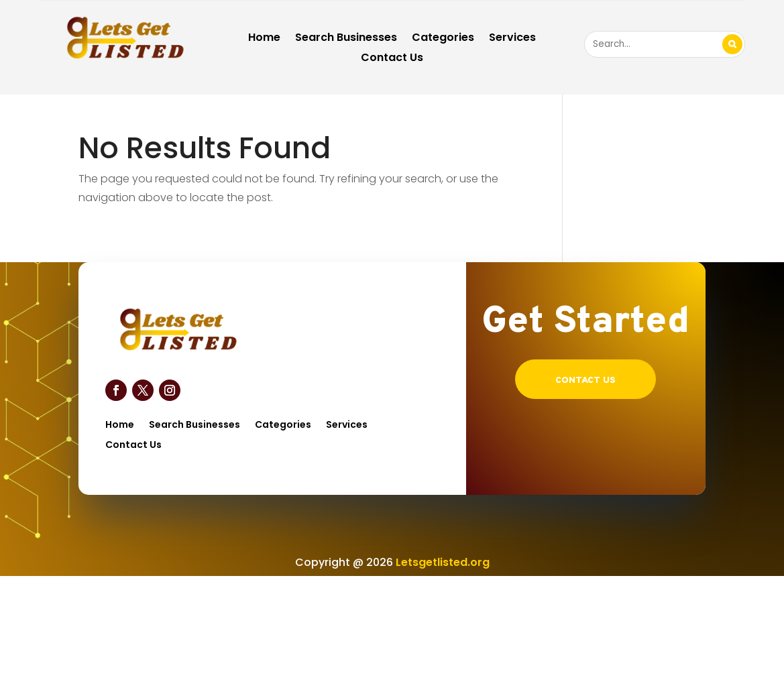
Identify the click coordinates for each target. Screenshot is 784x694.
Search (732, 44)
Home (264, 39)
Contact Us (392, 59)
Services (512, 39)
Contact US (585, 381)
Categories (443, 39)
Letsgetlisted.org (443, 562)
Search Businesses (346, 39)
